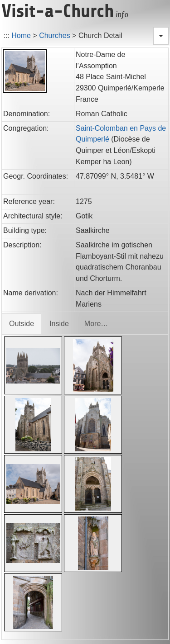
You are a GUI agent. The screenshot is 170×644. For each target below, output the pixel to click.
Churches (54, 36)
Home (21, 36)
